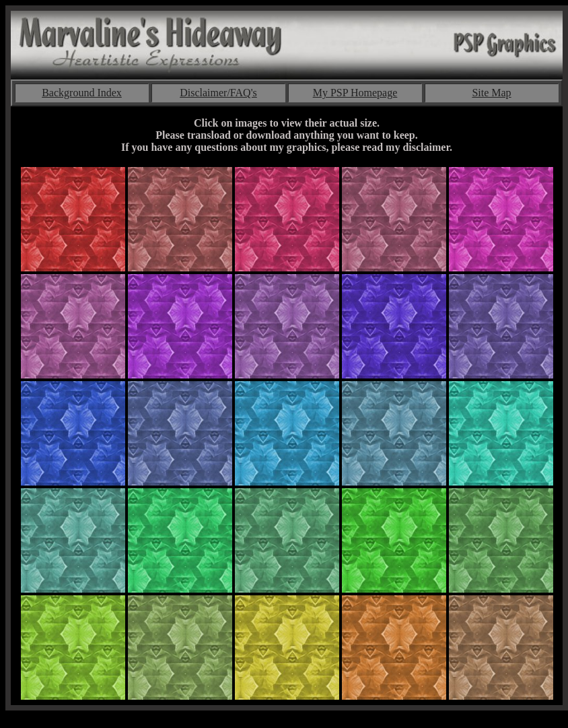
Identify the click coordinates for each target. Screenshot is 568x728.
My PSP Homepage (355, 93)
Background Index (82, 93)
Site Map (491, 93)
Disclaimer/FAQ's (218, 93)
